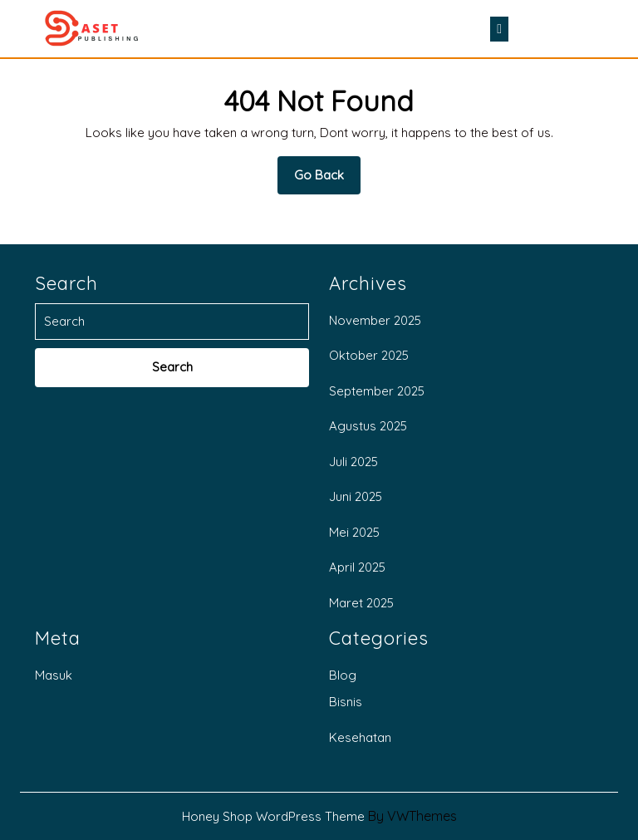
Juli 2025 (353, 462)
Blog (343, 675)
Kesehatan (360, 737)
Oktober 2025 (369, 355)
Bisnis (346, 702)
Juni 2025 (356, 496)
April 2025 (357, 567)
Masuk (54, 675)
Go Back (327, 180)
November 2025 (375, 320)
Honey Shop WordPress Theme (273, 816)
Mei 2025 (354, 532)
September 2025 (377, 391)
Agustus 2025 (368, 426)
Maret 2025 (361, 603)
